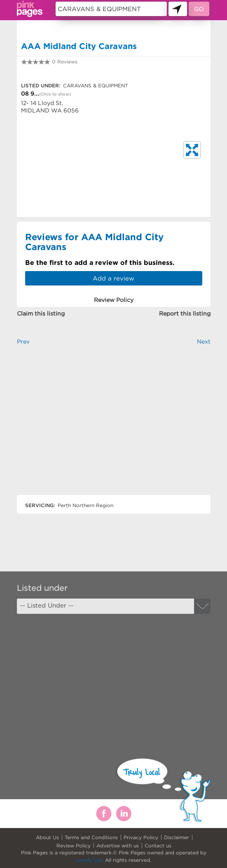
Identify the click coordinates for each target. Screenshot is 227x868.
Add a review (113, 278)
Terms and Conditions (91, 837)
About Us (47, 837)
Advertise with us (118, 846)
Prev (23, 342)
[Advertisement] (114, 427)
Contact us (158, 846)
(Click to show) (55, 94)
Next (204, 342)
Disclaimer (177, 837)
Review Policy (74, 846)
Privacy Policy (141, 837)
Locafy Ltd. (90, 860)
